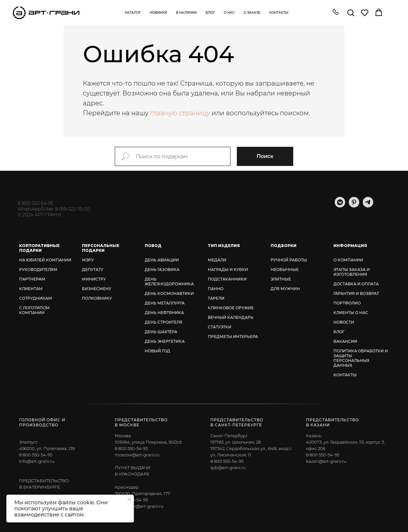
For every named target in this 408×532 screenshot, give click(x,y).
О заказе (252, 13)
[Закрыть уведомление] (129, 499)
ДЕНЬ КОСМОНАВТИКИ (169, 293)
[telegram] (368, 206)
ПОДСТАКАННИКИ (227, 279)
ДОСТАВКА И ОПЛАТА (356, 284)
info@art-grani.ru (37, 461)
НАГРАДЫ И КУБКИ (228, 270)
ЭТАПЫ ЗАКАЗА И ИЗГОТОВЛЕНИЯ (352, 272)
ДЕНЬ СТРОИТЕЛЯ (164, 322)
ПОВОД (153, 246)
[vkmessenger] (340, 206)
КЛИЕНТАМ (31, 289)
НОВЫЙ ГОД (157, 351)
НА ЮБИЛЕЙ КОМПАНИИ (45, 260)
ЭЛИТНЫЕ (281, 279)
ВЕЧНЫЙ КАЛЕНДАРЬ (231, 317)
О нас (229, 13)
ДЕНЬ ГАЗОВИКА (162, 270)
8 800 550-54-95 (35, 203)
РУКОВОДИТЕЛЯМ (38, 270)
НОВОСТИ (344, 322)
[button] (336, 12)
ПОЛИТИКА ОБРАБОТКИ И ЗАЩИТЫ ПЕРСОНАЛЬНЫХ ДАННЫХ (361, 358)
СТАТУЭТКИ (220, 327)
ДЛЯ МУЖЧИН (285, 289)
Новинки (158, 13)
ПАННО (216, 289)
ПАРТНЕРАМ (32, 279)
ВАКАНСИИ (345, 341)
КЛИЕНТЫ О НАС (351, 313)
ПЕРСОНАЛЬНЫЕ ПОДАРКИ (101, 248)
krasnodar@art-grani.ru (139, 506)
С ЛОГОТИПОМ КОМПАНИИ (34, 310)
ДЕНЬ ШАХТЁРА (161, 332)
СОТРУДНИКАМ (36, 298)
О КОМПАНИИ (348, 260)
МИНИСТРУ (94, 279)
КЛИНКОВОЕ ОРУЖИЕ (231, 308)
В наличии (186, 13)
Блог (210, 13)
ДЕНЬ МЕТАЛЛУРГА (165, 303)
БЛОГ (339, 332)
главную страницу (180, 113)
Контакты (279, 13)
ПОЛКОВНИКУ (97, 298)
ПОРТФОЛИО (347, 303)
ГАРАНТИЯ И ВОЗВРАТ (356, 293)
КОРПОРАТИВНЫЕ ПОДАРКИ (39, 248)
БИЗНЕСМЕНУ (97, 289)
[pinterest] (354, 206)
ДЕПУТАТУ (93, 270)
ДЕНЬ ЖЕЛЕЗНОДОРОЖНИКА (169, 281)
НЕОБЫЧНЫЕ (285, 270)
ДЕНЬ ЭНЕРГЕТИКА (165, 341)
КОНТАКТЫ (345, 375)
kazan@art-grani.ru (326, 461)
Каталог (133, 13)
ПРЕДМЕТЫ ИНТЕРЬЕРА (233, 337)
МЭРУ (88, 260)
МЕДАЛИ (217, 260)
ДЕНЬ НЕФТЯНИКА (164, 313)
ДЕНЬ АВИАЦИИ (162, 260)
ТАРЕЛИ (216, 298)
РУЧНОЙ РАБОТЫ (289, 260)
